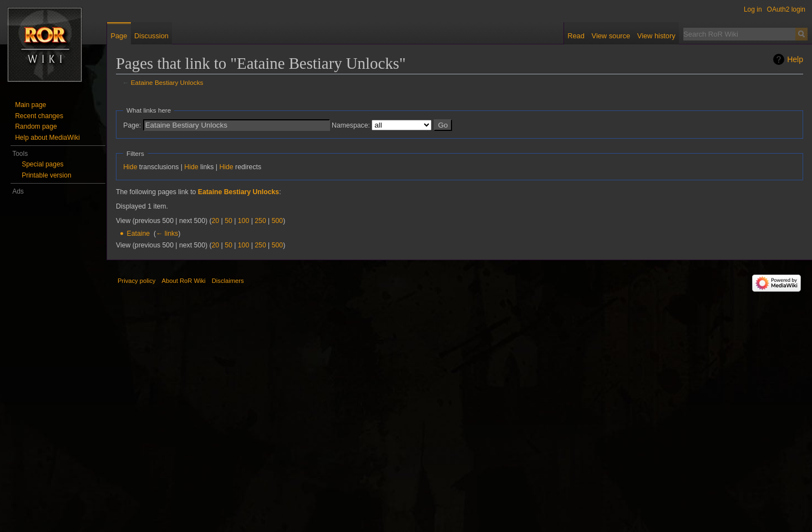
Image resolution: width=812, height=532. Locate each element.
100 (243, 221)
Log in (753, 9)
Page (119, 36)
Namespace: (351, 125)
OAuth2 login (786, 9)
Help (795, 59)
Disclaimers (228, 281)
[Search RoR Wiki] (739, 34)
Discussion (151, 36)
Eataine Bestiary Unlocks (167, 82)
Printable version (46, 175)
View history (656, 36)
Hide (130, 167)
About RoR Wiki (184, 281)
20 (216, 221)
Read (576, 36)
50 (229, 221)
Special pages (42, 164)
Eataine (139, 234)
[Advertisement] (58, 363)
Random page (36, 126)
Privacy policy (136, 281)
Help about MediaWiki (47, 138)
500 (277, 221)
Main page (31, 105)
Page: (132, 125)
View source (611, 36)
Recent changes (39, 116)
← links (167, 234)
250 (260, 221)
